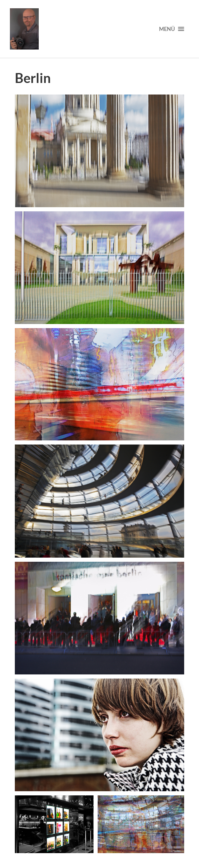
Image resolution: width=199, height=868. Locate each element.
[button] (99, 151)
